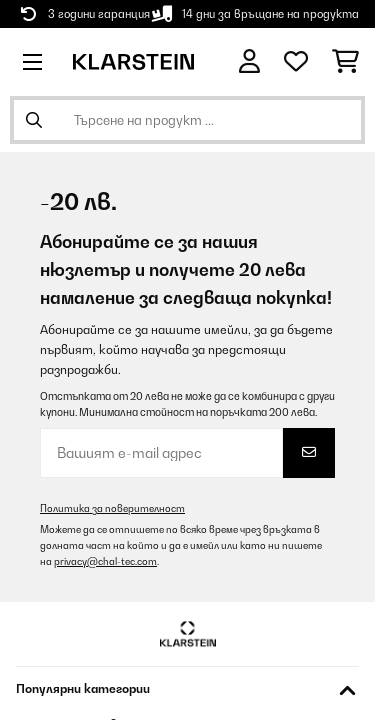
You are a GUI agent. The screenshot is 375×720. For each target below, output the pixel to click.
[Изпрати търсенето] (34, 120)
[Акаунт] (249, 61)
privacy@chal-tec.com (105, 561)
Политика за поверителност (112, 508)
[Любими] (296, 62)
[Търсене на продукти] (187, 120)
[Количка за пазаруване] (345, 62)
